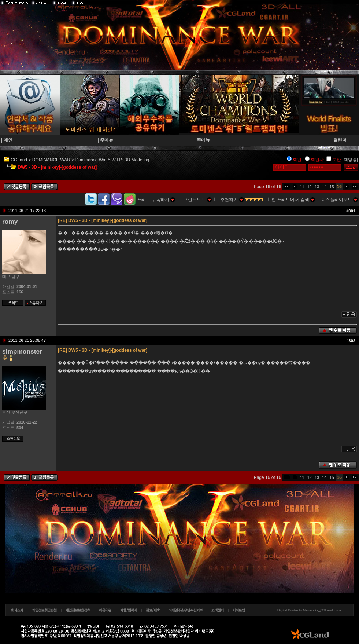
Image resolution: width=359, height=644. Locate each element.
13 (317, 187)
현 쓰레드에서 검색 (293, 200)
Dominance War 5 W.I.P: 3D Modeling (112, 160)
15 (332, 187)
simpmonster (22, 351)
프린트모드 (197, 200)
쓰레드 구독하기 (156, 200)
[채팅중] (350, 160)
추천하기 (232, 200)
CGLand (19, 160)
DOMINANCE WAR (51, 160)
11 (302, 187)
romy (10, 222)
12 (310, 187)
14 (324, 187)
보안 (337, 160)
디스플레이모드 (340, 200)
